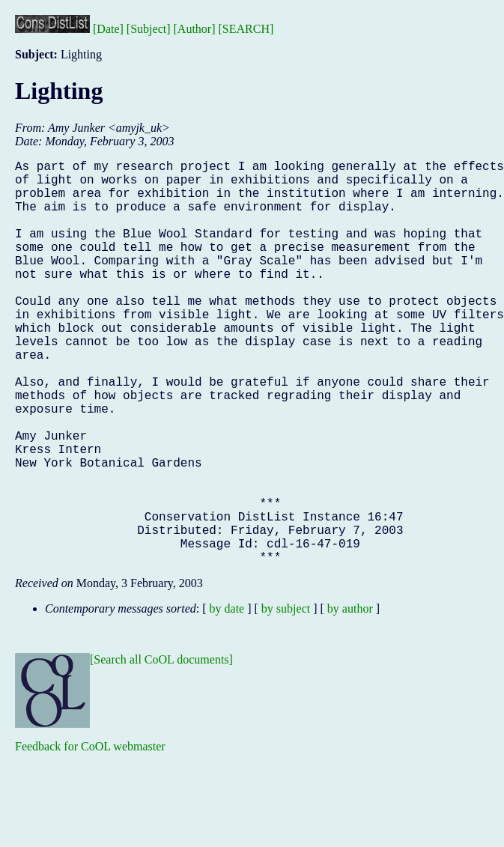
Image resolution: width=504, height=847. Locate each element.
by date (227, 698)
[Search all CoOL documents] (161, 749)
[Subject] (149, 29)
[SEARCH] (246, 29)
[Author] (195, 29)
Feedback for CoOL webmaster (90, 836)
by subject (286, 698)
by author (350, 698)
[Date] (108, 29)
